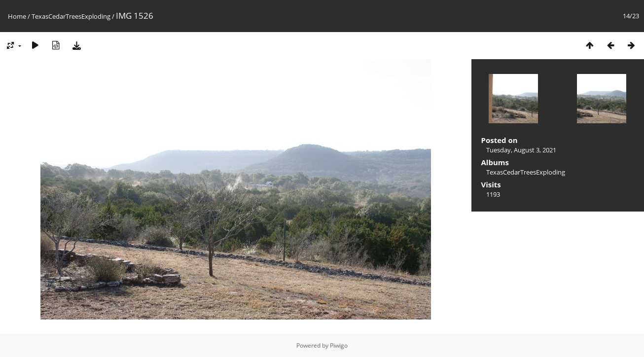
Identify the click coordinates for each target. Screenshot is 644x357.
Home (17, 16)
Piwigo (339, 345)
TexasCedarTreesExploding (71, 16)
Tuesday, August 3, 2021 (521, 150)
